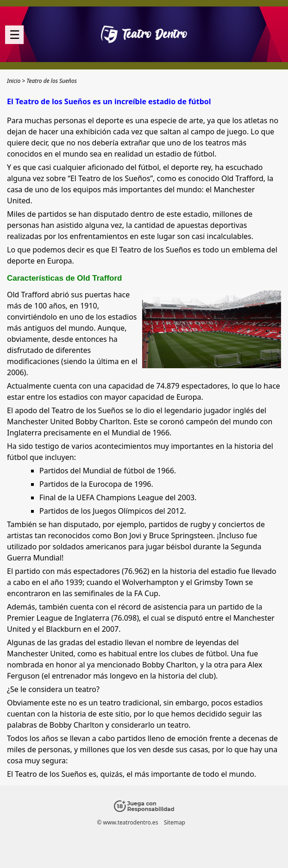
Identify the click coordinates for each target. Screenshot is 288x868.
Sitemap (175, 822)
